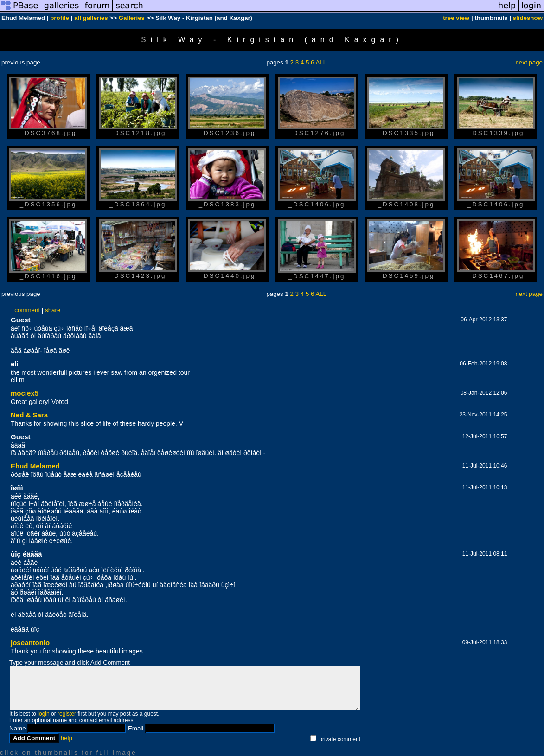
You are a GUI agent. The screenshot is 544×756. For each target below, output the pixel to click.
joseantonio (30, 643)
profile (60, 18)
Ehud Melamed (35, 466)
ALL (321, 62)
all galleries (91, 18)
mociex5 (25, 393)
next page (529, 62)
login (43, 714)
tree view (456, 18)
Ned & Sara (29, 415)
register (67, 714)
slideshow (528, 18)
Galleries (132, 18)
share (53, 310)
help (67, 738)
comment (27, 310)
